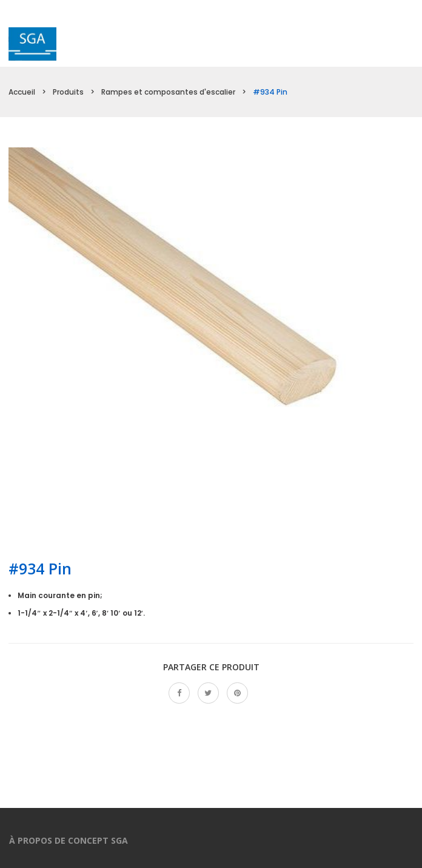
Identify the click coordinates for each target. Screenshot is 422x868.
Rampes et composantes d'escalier (168, 92)
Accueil (22, 92)
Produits (68, 92)
